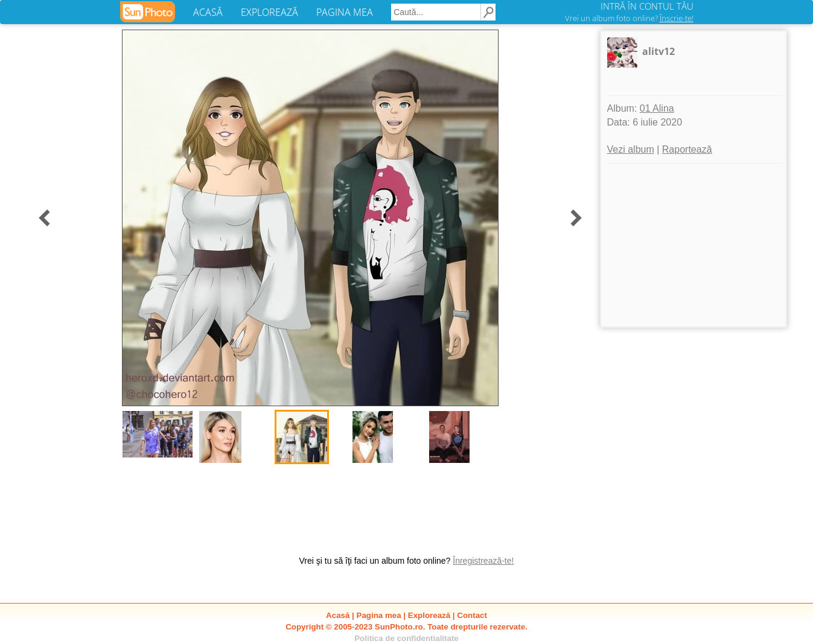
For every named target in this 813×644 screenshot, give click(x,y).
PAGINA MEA (345, 12)
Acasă (338, 615)
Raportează (687, 149)
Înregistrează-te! (483, 561)
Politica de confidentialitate (407, 638)
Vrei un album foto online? (629, 18)
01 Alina (657, 108)
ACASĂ (208, 12)
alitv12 (658, 51)
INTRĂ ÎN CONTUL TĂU (647, 6)
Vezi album (631, 149)
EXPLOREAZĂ (269, 12)
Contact (472, 615)
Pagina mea (379, 615)
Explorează (429, 615)
